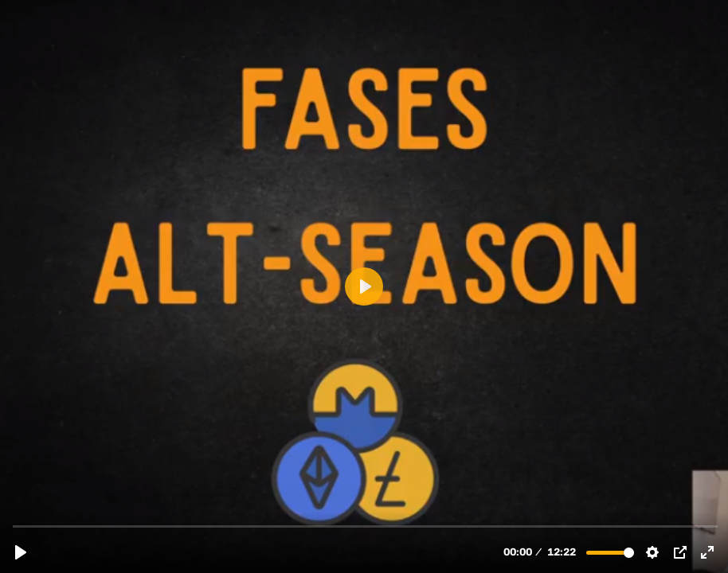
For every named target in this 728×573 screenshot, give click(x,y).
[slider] (366, 526)
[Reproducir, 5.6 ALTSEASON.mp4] (21, 552)
